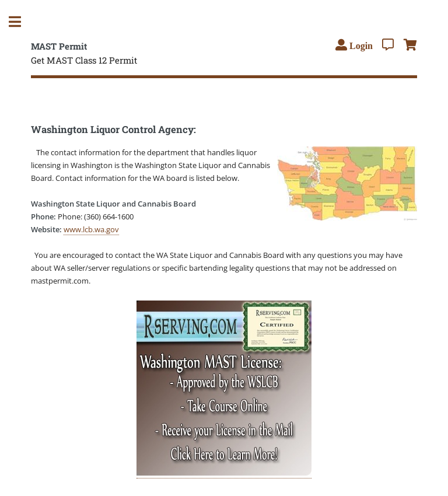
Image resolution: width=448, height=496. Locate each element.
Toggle (21, 22)
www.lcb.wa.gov (91, 229)
